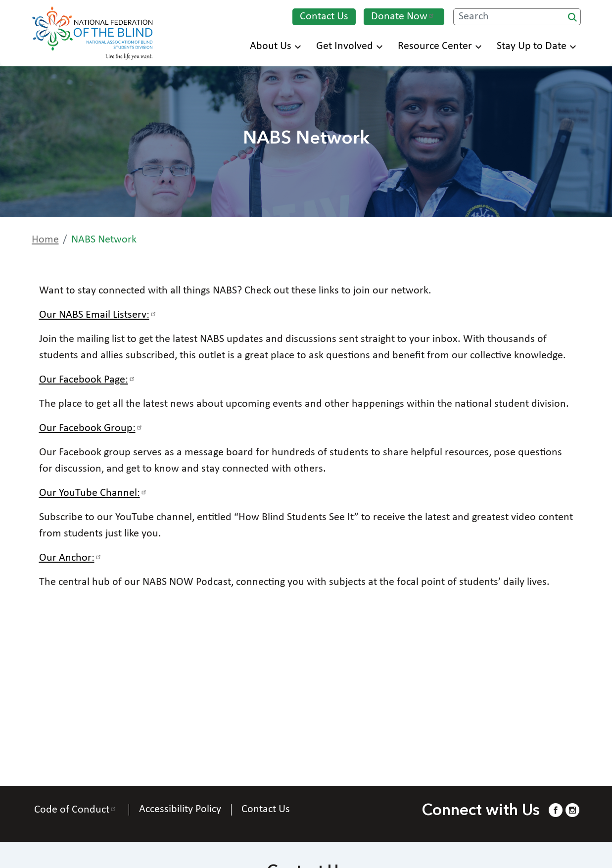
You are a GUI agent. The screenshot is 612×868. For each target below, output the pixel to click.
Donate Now (404, 17)
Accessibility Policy (180, 810)
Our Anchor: (71, 558)
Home (45, 240)
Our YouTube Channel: (94, 493)
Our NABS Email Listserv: (99, 315)
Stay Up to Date (536, 46)
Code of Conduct (76, 810)
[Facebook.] (556, 810)
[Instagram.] (572, 810)
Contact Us (324, 17)
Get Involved (349, 46)
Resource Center (440, 46)
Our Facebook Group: (92, 428)
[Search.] (517, 17)
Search (572, 17)
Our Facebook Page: (88, 380)
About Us (275, 46)
